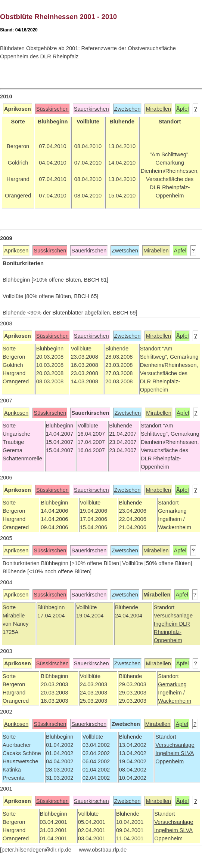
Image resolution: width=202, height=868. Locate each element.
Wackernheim (175, 701)
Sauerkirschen (91, 109)
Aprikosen (16, 251)
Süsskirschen (52, 109)
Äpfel (182, 109)
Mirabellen (158, 109)
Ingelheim (167, 624)
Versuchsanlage (173, 616)
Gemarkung (172, 684)
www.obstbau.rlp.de (103, 850)
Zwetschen (128, 109)
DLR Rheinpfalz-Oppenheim (172, 632)
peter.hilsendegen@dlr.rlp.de (36, 850)
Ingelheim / (171, 693)
